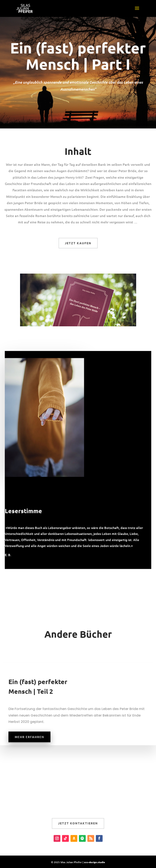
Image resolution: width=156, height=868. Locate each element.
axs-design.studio (94, 862)
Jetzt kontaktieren (78, 828)
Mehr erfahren (29, 737)
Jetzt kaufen (78, 243)
